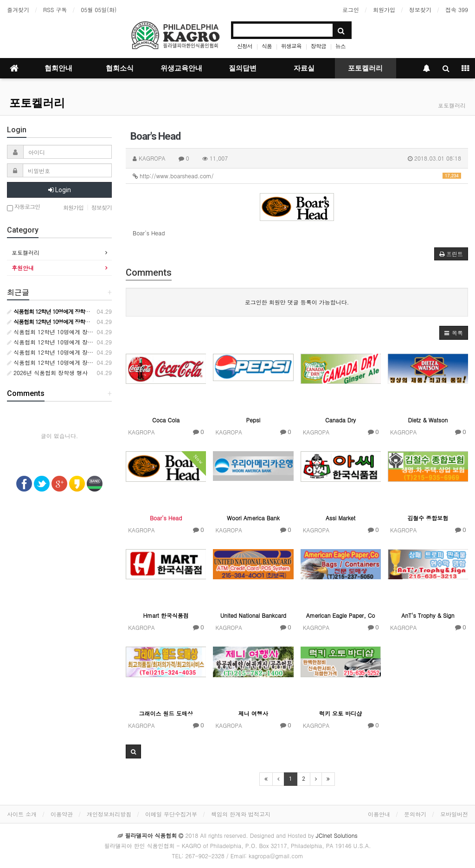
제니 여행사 (253, 713)
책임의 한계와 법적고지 (241, 814)
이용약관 (62, 814)
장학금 (318, 46)
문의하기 (415, 814)
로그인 (351, 10)
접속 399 (457, 10)
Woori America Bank (253, 518)
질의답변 (243, 68)
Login (60, 190)
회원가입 (384, 10)
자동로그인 (23, 207)
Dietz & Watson (428, 420)
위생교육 (291, 46)
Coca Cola (166, 420)
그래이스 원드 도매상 (166, 713)
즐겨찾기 (18, 10)
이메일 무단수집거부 (171, 814)
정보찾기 (420, 10)
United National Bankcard (253, 615)
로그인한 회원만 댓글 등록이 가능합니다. (297, 302)
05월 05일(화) (99, 10)
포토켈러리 (365, 68)
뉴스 (340, 46)
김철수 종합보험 (428, 518)
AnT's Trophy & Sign (428, 615)
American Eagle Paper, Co (341, 615)
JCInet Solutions (337, 835)
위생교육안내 (181, 68)
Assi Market (340, 518)
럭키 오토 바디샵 (340, 713)
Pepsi (254, 420)
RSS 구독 (55, 10)
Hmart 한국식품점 (166, 615)
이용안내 (379, 814)
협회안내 (58, 68)
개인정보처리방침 (109, 814)
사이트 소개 (22, 814)
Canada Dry (340, 420)
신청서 (245, 46)
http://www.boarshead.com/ (297, 176)
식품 (267, 46)
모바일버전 (454, 814)
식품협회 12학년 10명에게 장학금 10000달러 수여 (74, 332)
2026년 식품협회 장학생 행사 (47, 372)
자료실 (304, 68)
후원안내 (23, 268)
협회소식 (120, 68)
